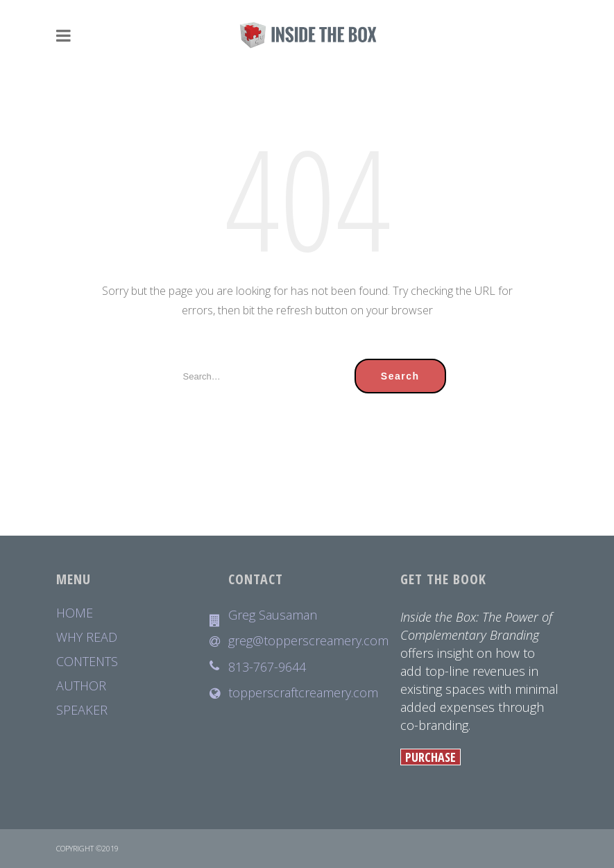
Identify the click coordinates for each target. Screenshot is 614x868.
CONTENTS (87, 662)
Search (400, 376)
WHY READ (87, 637)
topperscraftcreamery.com (303, 693)
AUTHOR (81, 686)
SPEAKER (82, 710)
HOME (75, 613)
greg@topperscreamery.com (307, 641)
